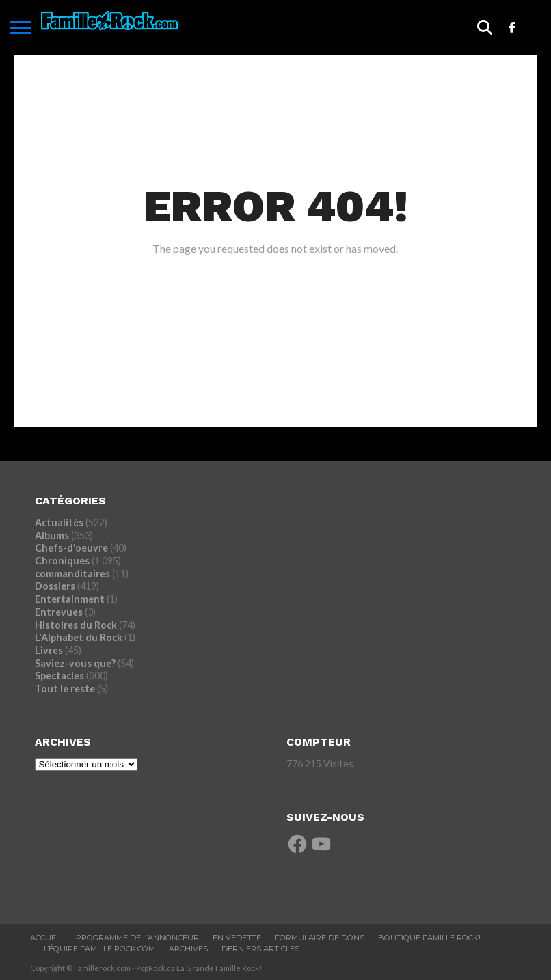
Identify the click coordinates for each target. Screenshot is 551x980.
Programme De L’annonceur (137, 938)
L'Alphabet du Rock (79, 637)
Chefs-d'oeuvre (71, 548)
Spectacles (59, 676)
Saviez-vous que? (75, 663)
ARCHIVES (188, 949)
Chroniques (62, 561)
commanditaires (72, 574)
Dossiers (55, 586)
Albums (52, 535)
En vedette (237, 938)
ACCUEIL (46, 938)
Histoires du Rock (76, 625)
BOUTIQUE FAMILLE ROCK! (429, 938)
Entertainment (70, 599)
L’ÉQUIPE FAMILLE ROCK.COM (99, 949)
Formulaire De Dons (320, 938)
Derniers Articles (260, 949)
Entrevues (59, 612)
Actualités (59, 522)
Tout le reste (65, 689)
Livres (49, 650)
